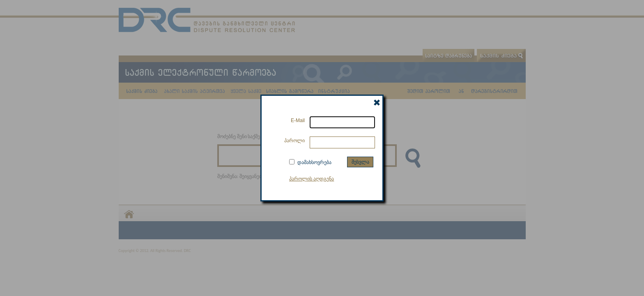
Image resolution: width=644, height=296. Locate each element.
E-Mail (298, 120)
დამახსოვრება (314, 162)
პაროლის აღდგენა (312, 179)
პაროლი (294, 141)
